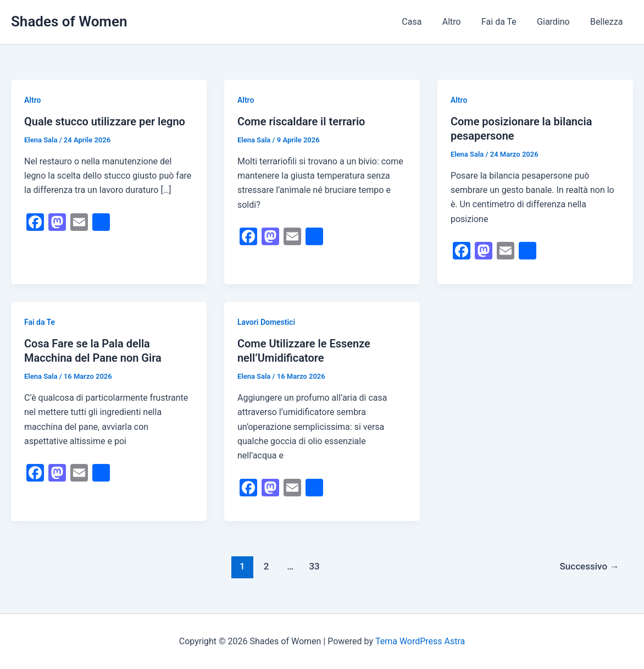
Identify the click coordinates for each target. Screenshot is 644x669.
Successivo (589, 566)
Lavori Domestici (266, 322)
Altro (462, 22)
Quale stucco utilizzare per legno (105, 121)
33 (314, 566)
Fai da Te (506, 22)
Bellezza (608, 22)
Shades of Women (69, 21)
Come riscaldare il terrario (301, 121)
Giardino (558, 22)
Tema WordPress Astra (420, 641)
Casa (425, 22)
